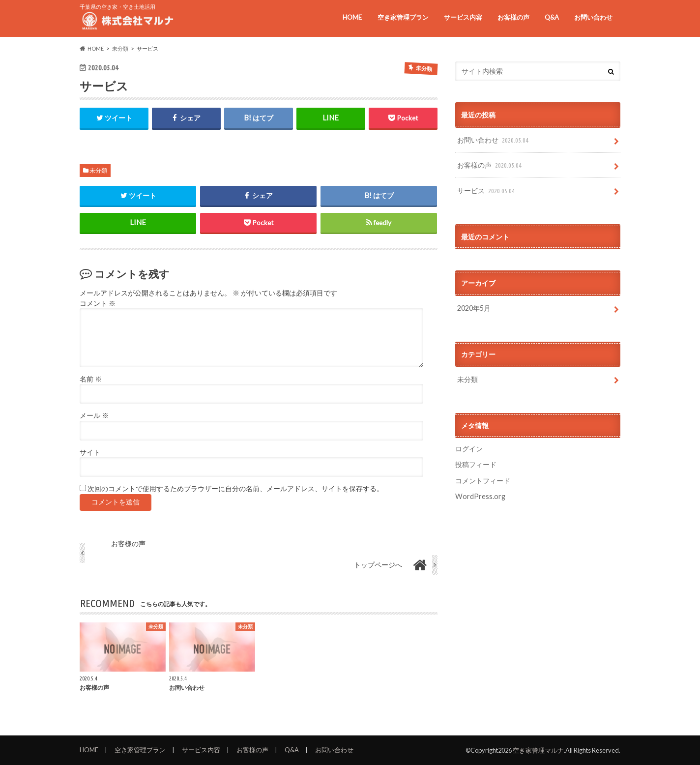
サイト (90, 452)
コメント (98, 303)
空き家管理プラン (403, 17)
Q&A (552, 17)
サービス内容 (463, 17)
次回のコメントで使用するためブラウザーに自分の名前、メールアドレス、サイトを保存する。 (235, 489)
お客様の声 (513, 17)
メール (94, 415)
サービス (487, 191)
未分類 (98, 170)
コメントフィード (483, 481)
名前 (91, 379)
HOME (352, 17)
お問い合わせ (593, 17)
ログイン (469, 449)
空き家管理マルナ (538, 750)
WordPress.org (480, 496)
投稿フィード (476, 464)
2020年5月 (474, 308)
